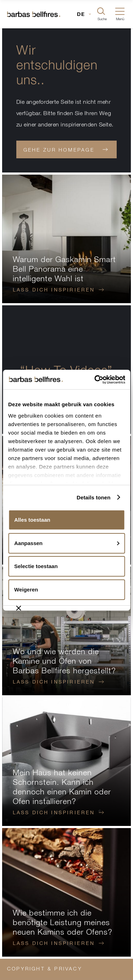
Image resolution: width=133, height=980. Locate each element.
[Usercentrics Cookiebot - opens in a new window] (95, 380)
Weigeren (26, 590)
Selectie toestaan (36, 566)
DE (81, 14)
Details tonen (93, 497)
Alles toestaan (32, 520)
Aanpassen (67, 543)
